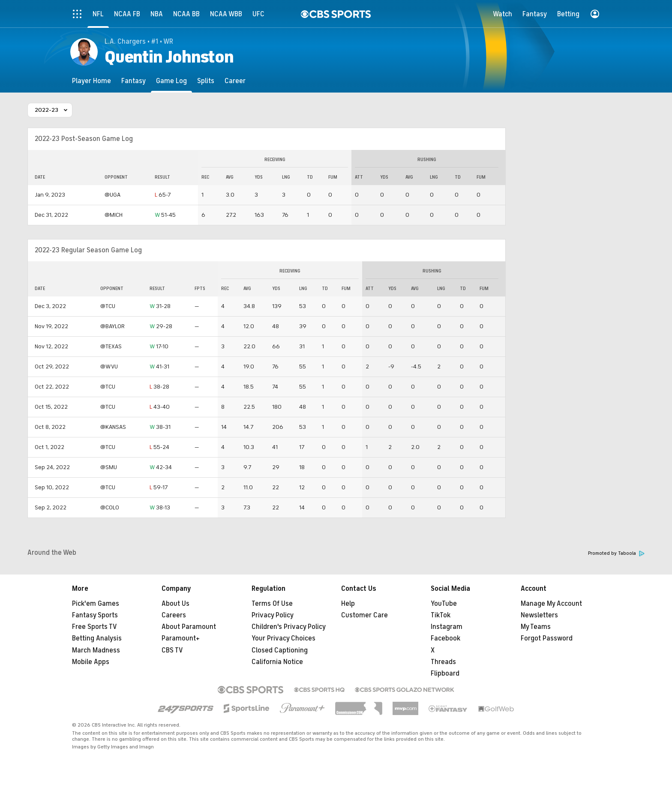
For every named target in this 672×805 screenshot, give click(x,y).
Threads (443, 662)
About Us (175, 604)
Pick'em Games (96, 604)
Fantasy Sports (95, 615)
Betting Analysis (97, 638)
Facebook (445, 638)
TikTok (441, 615)
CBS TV (172, 650)
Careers (174, 615)
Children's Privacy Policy (289, 627)
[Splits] (206, 81)
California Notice (277, 662)
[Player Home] (91, 81)
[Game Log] (171, 81)
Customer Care (364, 615)
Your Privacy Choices (283, 638)
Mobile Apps (91, 662)
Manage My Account (551, 604)
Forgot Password (547, 638)
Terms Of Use (272, 604)
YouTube (444, 604)
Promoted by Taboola (616, 553)
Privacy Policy (273, 615)
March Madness (96, 650)
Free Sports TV (94, 627)
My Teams (536, 627)
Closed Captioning (280, 650)
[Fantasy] (133, 81)
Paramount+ (181, 638)
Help (348, 604)
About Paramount (189, 627)
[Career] (235, 81)
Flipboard (445, 673)
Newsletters (539, 615)
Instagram (447, 627)
